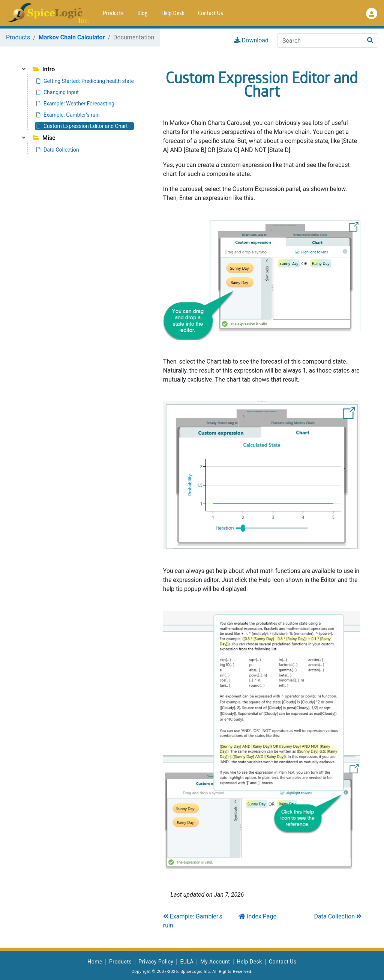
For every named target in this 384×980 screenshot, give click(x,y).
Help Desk (173, 14)
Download (251, 40)
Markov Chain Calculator (72, 37)
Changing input (58, 92)
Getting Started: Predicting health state (85, 81)
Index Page (257, 916)
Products (113, 14)
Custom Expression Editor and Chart (82, 126)
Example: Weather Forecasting (75, 104)
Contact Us (211, 14)
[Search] (320, 41)
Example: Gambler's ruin (68, 115)
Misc (44, 138)
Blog (142, 14)
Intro (44, 69)
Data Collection (58, 150)
